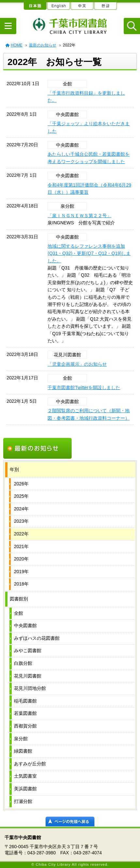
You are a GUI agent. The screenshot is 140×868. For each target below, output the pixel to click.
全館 (19, 613)
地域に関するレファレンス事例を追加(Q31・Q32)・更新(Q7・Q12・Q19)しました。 (89, 253)
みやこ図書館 (28, 651)
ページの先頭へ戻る (70, 822)
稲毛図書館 (25, 701)
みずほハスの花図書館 (37, 638)
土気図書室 (25, 776)
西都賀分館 (25, 726)
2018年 (21, 584)
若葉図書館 (25, 713)
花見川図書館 (28, 676)
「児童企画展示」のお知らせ (77, 364)
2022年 (21, 534)
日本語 (35, 5)
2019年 (21, 572)
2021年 (21, 546)
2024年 (21, 509)
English (58, 5)
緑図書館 (23, 751)
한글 (105, 5)
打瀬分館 (23, 801)
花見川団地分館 (30, 688)
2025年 (21, 496)
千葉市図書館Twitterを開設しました (84, 388)
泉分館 (21, 739)
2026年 (21, 484)
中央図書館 (25, 625)
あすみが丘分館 (30, 764)
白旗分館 (23, 663)
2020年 (21, 559)
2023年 (21, 521)
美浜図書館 (25, 789)
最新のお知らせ (43, 45)
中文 (82, 5)
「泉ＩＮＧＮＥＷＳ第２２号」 (79, 216)
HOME (17, 45)
